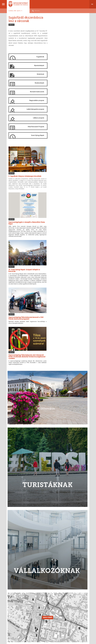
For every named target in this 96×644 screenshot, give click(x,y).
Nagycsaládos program (36, 100)
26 (81, 539)
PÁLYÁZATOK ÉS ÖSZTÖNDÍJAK (42, 619)
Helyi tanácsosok (60, 596)
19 (81, 535)
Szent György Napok (37, 135)
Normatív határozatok (37, 92)
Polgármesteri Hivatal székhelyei (41, 605)
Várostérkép (47, 485)
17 (59, 535)
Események (13, 613)
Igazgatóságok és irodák (39, 598)
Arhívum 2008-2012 (61, 613)
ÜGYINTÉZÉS (13, 619)
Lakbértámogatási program (35, 109)
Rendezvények (39, 83)
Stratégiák (35, 610)
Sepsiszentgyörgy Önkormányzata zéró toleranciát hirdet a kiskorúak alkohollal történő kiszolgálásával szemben (68, 225)
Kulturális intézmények (15, 598)
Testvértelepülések (15, 610)
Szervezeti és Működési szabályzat (65, 601)
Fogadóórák (40, 57)
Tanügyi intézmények (15, 601)
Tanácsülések (59, 605)
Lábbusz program (38, 118)
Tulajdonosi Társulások (16, 605)
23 (48, 539)
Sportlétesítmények (15, 603)
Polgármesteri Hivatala (21, 5)
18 (70, 535)
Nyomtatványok (39, 65)
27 (14, 543)
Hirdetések (40, 74)
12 (81, 531)
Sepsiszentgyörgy (21, 3)
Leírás (11, 596)
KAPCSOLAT (59, 619)
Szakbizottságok (60, 598)
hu (92, 4)
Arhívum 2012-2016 (61, 615)
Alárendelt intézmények (39, 603)
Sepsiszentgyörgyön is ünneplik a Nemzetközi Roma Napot (68, 92)
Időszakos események (47, 549)
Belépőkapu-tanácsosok (62, 610)
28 (25, 543)
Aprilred (28, 633)
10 (59, 531)
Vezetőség (36, 596)
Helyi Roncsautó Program (36, 127)
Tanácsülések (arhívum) (62, 608)
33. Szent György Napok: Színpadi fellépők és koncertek (66, 139)
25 (70, 539)
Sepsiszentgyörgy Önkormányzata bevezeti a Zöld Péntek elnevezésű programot (67, 186)
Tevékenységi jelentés (38, 601)
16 (48, 535)
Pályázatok (36, 608)
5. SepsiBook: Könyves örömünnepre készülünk (66, 45)
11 (70, 531)
